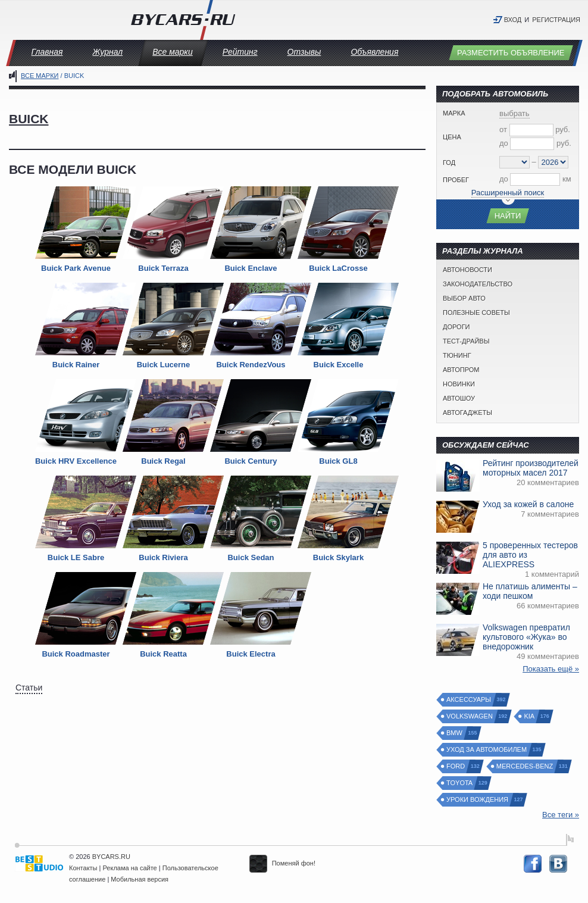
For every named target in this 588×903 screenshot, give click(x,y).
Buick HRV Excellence (76, 461)
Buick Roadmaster (76, 654)
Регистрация (556, 20)
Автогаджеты (467, 413)
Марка (454, 113)
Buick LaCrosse (338, 268)
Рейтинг (240, 52)
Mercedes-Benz (525, 766)
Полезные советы (476, 313)
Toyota (460, 783)
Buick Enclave (251, 268)
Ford (456, 766)
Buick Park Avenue (76, 268)
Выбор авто (464, 298)
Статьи (29, 688)
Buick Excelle (339, 365)
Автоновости (467, 270)
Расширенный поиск (508, 193)
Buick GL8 (338, 461)
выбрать (514, 113)
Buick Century (251, 461)
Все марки (173, 52)
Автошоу (459, 398)
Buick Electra (251, 654)
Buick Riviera (163, 557)
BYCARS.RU (111, 857)
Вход (513, 20)
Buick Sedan (251, 557)
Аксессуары (469, 700)
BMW (455, 733)
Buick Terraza (163, 268)
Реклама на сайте (130, 868)
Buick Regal (163, 461)
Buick (29, 119)
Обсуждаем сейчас (486, 445)
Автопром (461, 370)
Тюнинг (457, 355)
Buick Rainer (76, 365)
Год (449, 163)
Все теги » (561, 815)
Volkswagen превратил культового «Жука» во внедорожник (526, 637)
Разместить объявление (511, 53)
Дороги (456, 327)
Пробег (456, 180)
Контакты (83, 868)
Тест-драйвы (466, 341)
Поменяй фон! (282, 863)
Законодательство (478, 284)
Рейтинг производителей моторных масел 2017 (531, 468)
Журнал (107, 52)
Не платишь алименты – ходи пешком (530, 591)
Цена (452, 137)
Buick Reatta (163, 654)
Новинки (459, 384)
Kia (530, 716)
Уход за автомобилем (487, 750)
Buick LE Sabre (76, 557)
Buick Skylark (338, 557)
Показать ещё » (551, 669)
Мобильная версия (140, 879)
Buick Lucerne (164, 365)
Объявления (374, 52)
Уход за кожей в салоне (528, 504)
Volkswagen (470, 716)
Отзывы (304, 52)
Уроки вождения (478, 800)
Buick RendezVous (251, 365)
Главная (47, 52)
